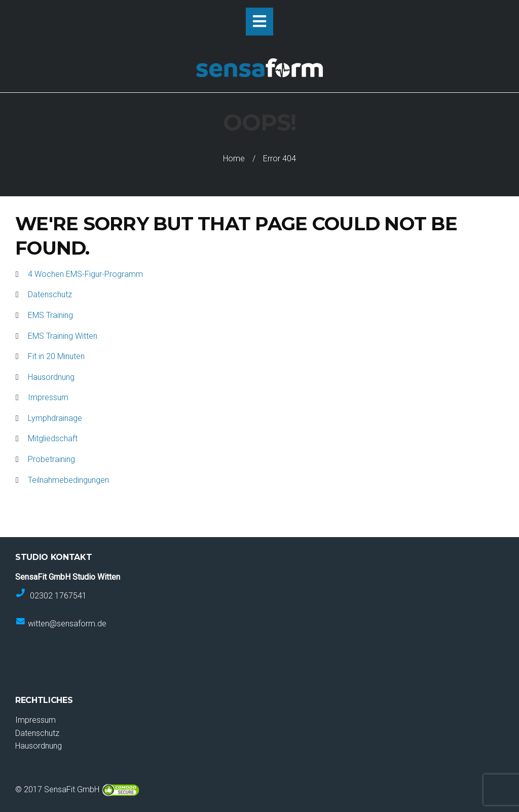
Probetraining (51, 459)
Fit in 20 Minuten (56, 356)
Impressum (48, 397)
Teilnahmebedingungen (68, 480)
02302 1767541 (58, 595)
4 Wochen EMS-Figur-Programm (85, 274)
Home (234, 158)
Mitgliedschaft (53, 438)
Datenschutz (50, 294)
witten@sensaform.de (67, 624)
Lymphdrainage (55, 418)
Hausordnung (51, 377)
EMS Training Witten (63, 336)
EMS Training (50, 315)
